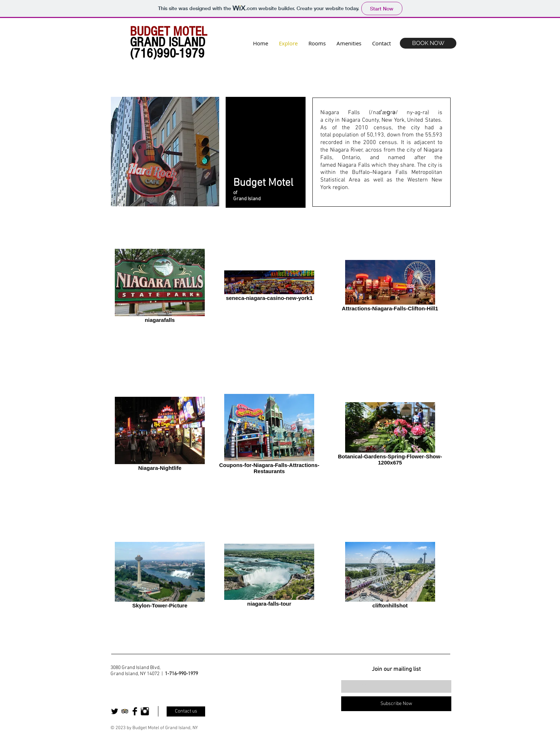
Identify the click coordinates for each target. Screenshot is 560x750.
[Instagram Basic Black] (145, 711)
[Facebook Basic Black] (135, 711)
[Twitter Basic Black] (115, 711)
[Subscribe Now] (396, 704)
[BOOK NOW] (428, 43)
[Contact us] (186, 711)
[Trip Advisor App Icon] (125, 711)
